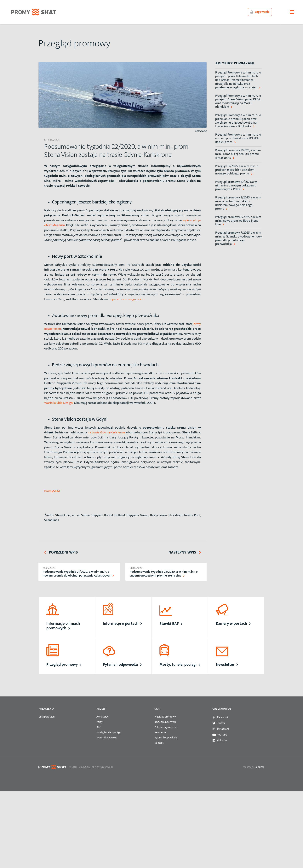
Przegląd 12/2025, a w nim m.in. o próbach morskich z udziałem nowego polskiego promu (237, 170)
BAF (99, 727)
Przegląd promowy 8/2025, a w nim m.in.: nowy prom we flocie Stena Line (238, 221)
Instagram (223, 729)
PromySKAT (52, 491)
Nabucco (260, 767)
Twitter (221, 723)
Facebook (223, 717)
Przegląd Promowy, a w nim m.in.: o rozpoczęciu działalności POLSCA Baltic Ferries (238, 138)
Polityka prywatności (166, 727)
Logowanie (260, 12)
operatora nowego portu (127, 299)
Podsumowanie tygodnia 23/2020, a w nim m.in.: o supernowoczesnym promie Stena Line (164, 574)
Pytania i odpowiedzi (166, 738)
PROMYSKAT (34, 12)
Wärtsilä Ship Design (58, 403)
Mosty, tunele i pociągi (109, 732)
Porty (99, 722)
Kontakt (159, 743)
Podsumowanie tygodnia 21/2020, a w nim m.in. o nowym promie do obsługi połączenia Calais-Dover (78, 574)
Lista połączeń (46, 717)
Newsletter (161, 732)
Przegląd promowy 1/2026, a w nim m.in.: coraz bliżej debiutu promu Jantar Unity (238, 154)
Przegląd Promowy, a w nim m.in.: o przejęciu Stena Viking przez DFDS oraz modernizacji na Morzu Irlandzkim (238, 101)
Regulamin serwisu (165, 722)
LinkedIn (222, 740)
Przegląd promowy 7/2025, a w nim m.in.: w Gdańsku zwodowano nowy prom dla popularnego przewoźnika (238, 238)
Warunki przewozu (107, 738)
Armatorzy (102, 717)
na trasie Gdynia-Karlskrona (106, 432)
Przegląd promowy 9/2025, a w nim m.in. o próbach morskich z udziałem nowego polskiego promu (238, 203)
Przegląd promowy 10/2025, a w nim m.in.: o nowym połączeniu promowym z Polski (236, 186)
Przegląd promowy (165, 717)
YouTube (222, 735)
